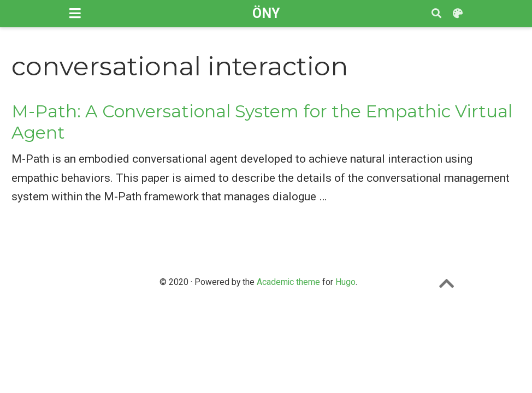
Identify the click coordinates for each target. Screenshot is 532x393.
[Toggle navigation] (75, 13)
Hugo (345, 282)
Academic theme (288, 282)
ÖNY (266, 13)
